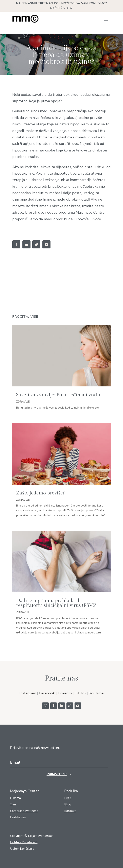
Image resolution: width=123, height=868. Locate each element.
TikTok (80, 693)
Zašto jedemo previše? (40, 493)
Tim (13, 804)
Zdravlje (23, 402)
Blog (68, 804)
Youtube (96, 693)
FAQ (67, 798)
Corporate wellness (24, 811)
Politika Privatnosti (24, 842)
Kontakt (70, 811)
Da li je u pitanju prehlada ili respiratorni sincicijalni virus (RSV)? (56, 603)
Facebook (47, 693)
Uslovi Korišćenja (22, 849)
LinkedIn (65, 693)
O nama (15, 798)
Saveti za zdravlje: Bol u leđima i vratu (58, 395)
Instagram (28, 693)
